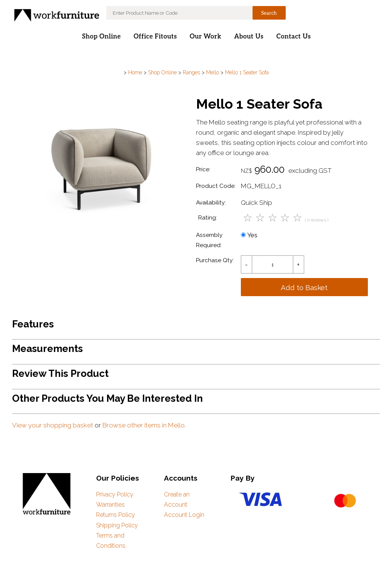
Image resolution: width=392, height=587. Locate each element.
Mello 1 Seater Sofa (247, 72)
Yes (249, 235)
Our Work (205, 37)
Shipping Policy (117, 525)
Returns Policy (116, 515)
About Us (249, 37)
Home (135, 72)
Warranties (110, 505)
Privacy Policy (115, 494)
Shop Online (101, 37)
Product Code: (216, 186)
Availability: (211, 203)
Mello (213, 72)
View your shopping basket (53, 425)
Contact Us (293, 37)
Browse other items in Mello (144, 425)
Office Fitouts (155, 37)
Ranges (191, 72)
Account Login (184, 515)
